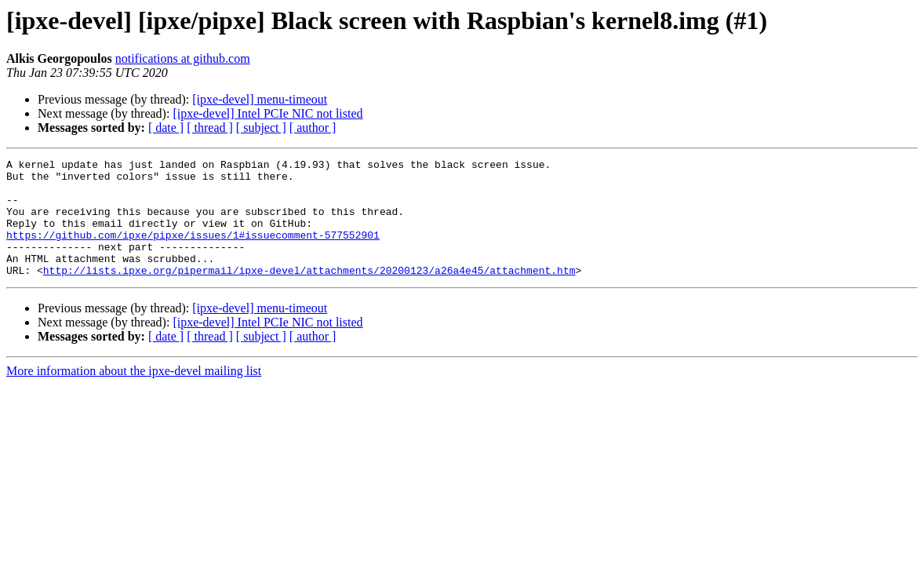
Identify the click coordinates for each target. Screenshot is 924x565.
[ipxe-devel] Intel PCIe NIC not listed (267, 113)
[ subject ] (261, 128)
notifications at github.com (183, 58)
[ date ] (166, 128)
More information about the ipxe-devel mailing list (134, 394)
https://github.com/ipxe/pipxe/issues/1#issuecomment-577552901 (193, 251)
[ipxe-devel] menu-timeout (260, 99)
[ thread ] (210, 128)
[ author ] (313, 128)
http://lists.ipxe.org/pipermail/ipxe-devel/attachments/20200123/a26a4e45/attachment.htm (309, 293)
